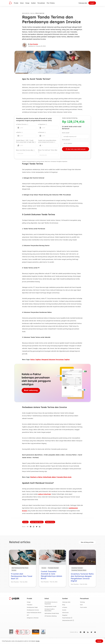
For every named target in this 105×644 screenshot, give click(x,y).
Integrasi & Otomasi (33, 618)
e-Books (65, 607)
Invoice (25, 522)
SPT (28, 615)
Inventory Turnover (77, 568)
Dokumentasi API (67, 620)
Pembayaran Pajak (32, 607)
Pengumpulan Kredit (50, 606)
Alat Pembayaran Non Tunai (20, 568)
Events (64, 610)
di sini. (38, 641)
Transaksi (30, 605)
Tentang (82, 602)
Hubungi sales (83, 3)
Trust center (83, 607)
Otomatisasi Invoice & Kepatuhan (51, 603)
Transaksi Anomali (53, 568)
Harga (29, 602)
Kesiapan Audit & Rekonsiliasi (49, 610)
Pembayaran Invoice (33, 610)
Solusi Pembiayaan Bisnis (34, 612)
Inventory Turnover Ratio (79, 570)
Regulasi (65, 615)
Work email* (66, 133)
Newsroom (65, 612)
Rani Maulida (34, 44)
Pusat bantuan (66, 618)
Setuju (99, 641)
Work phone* (66, 140)
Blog (64, 605)
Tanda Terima (50, 522)
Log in (92, 3)
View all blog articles (87, 542)
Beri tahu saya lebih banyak (75, 149)
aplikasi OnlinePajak (45, 494)
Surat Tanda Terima (37, 522)
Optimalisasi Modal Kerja (52, 613)
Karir (81, 605)
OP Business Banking (51, 616)
